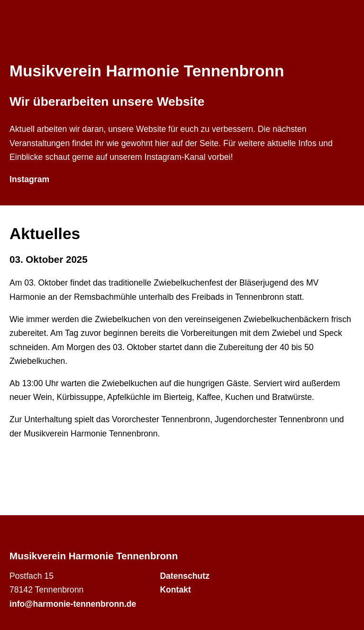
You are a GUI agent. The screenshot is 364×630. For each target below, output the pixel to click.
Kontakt (175, 590)
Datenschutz (185, 576)
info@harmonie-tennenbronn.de (73, 604)
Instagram (29, 179)
